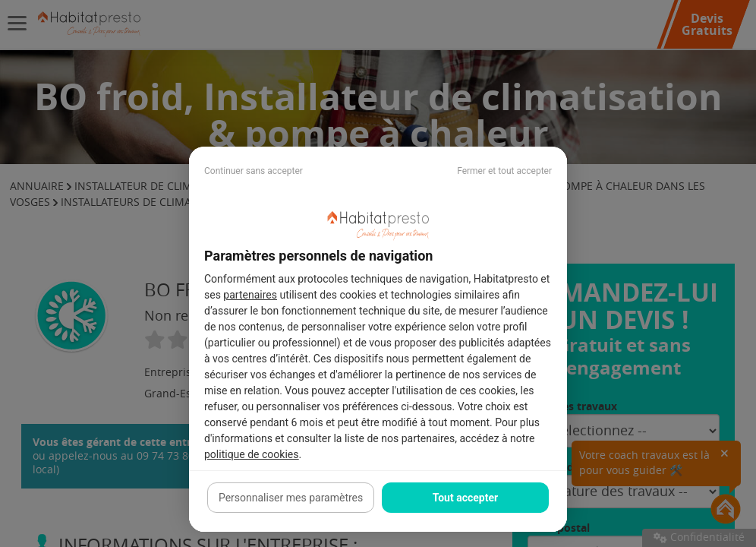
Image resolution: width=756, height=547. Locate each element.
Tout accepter (465, 498)
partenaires (250, 295)
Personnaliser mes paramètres (291, 498)
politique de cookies (251, 454)
